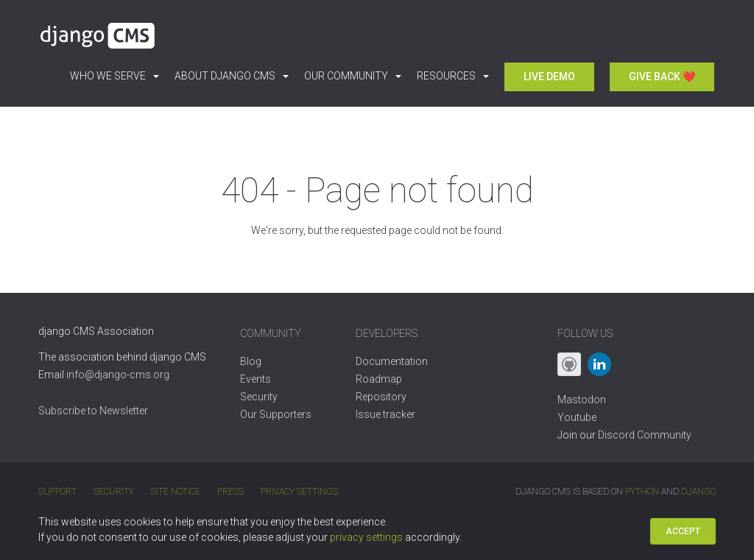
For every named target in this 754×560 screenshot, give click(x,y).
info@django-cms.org (118, 375)
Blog (251, 361)
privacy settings (366, 537)
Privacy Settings (299, 492)
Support (57, 492)
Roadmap (379, 379)
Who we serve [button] (114, 76)
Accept (683, 531)
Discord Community (645, 435)
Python (642, 492)
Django (698, 492)
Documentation (392, 361)
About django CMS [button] (232, 76)
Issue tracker (385, 414)
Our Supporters (276, 414)
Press (230, 492)
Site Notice (176, 492)
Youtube (577, 417)
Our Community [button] (353, 76)
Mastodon (582, 400)
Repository (381, 397)
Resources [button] (453, 76)
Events (256, 379)
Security (259, 397)
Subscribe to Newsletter (93, 411)
